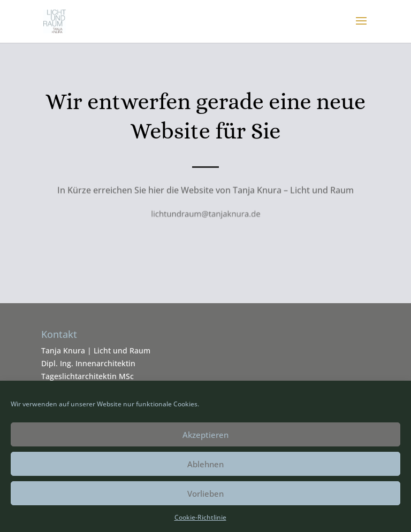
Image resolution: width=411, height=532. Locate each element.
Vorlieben (205, 494)
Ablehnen (205, 464)
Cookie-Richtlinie (200, 517)
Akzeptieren (205, 435)
